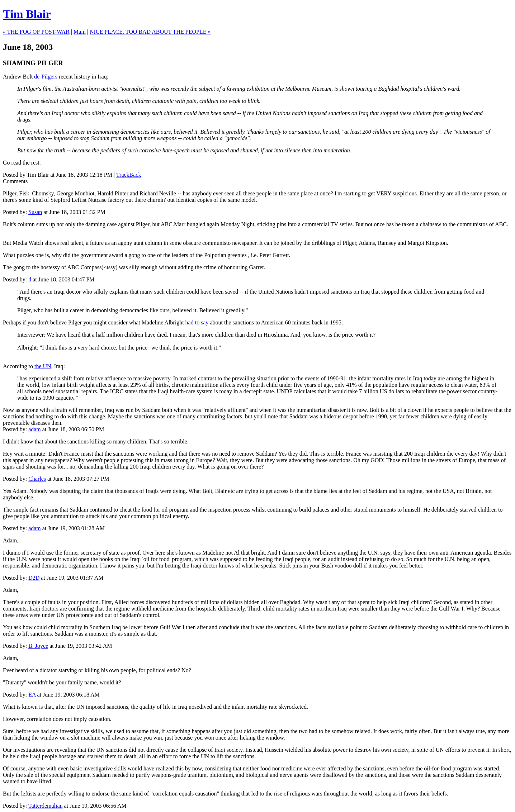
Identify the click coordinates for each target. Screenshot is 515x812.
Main (80, 32)
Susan (35, 212)
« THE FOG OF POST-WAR (36, 32)
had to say (197, 322)
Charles (37, 479)
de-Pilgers (46, 77)
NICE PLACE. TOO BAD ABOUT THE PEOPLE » (150, 32)
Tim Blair (27, 14)
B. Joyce (38, 646)
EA (32, 695)
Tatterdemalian (46, 806)
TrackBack (129, 175)
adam (35, 429)
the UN (43, 366)
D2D (34, 578)
